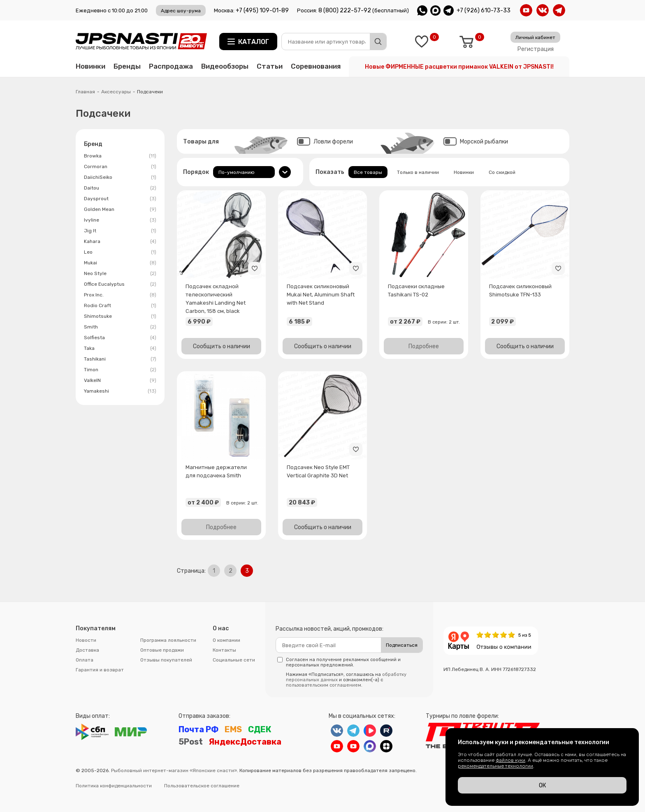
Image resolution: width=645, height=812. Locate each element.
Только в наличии (418, 172)
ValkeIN (120, 380)
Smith (120, 327)
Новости (86, 640)
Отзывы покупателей (166, 660)
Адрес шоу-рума (181, 11)
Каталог (254, 42)
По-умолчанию (237, 172)
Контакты (224, 650)
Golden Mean (120, 209)
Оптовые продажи (162, 650)
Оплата (85, 660)
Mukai (120, 263)
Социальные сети (234, 660)
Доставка (87, 650)
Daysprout (120, 199)
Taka (120, 348)
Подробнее (424, 346)
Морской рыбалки (476, 142)
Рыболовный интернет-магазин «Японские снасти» (174, 770)
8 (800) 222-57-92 (345, 10)
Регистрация (536, 49)
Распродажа (171, 66)
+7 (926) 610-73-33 (484, 10)
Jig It (120, 231)
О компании (226, 640)
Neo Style (120, 273)
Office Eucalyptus (120, 284)
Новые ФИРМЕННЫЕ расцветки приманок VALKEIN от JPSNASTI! (459, 67)
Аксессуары (116, 92)
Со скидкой (502, 172)
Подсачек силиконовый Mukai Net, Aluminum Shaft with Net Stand (321, 295)
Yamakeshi (120, 391)
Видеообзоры (225, 66)
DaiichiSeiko (120, 177)
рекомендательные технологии (495, 766)
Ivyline (120, 220)
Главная (85, 92)
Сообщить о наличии (222, 346)
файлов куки (510, 760)
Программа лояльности (168, 640)
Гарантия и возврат (100, 670)
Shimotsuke (120, 316)
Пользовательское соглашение (202, 786)
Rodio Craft (120, 305)
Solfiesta (120, 338)
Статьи (270, 66)
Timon (120, 370)
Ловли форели (325, 142)
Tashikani (120, 359)
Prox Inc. (120, 295)
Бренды (127, 66)
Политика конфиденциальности (114, 786)
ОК (542, 785)
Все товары (368, 172)
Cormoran (120, 167)
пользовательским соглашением (324, 685)
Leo (120, 252)
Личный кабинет (535, 37)
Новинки (90, 66)
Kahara (120, 241)
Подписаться (402, 645)
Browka (120, 156)
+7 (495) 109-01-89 (262, 10)
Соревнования (316, 66)
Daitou (120, 188)
